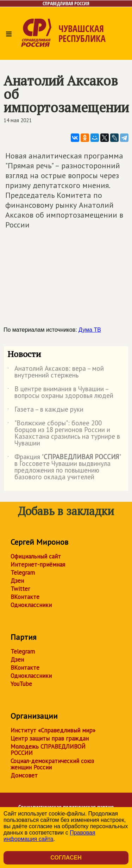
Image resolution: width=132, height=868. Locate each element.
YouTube (21, 684)
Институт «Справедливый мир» (53, 730)
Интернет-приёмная (38, 564)
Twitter (20, 589)
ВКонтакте (25, 597)
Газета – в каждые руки (45, 411)
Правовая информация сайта (49, 836)
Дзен (17, 581)
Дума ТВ (90, 330)
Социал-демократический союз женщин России (52, 764)
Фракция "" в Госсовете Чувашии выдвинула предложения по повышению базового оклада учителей (64, 467)
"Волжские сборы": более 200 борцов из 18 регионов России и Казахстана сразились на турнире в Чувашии (64, 433)
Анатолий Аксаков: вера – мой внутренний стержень (56, 372)
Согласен (66, 858)
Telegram (23, 573)
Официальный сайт (36, 556)
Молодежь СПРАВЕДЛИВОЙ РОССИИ (48, 750)
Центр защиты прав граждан (50, 738)
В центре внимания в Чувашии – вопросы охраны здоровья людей (60, 393)
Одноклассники (31, 605)
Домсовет (24, 775)
